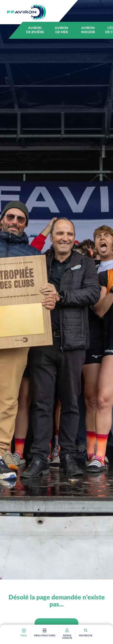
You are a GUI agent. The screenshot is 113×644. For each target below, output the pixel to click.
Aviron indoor (88, 30)
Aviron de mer (61, 30)
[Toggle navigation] (45, 631)
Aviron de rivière (35, 30)
